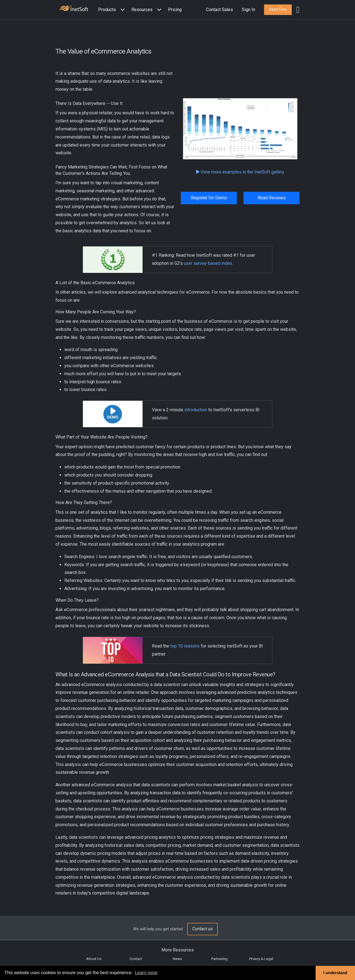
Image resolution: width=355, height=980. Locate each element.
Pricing (175, 10)
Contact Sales (220, 10)
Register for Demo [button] (209, 198)
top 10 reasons (185, 646)
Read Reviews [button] (272, 198)
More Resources (178, 950)
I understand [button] (335, 973)
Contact (136, 959)
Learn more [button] (146, 973)
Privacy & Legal (261, 959)
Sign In (248, 10)
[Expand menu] (121, 10)
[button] (113, 10)
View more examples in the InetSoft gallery (240, 172)
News (177, 959)
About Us (94, 959)
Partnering (219, 959)
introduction (196, 410)
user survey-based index (208, 263)
